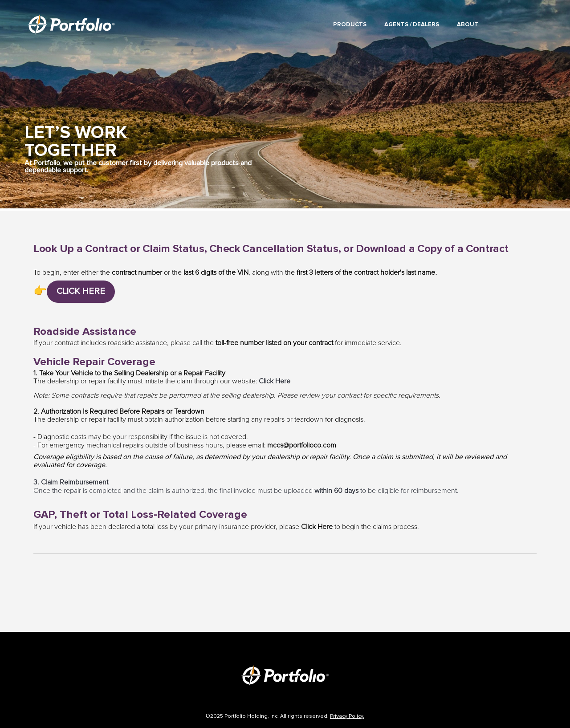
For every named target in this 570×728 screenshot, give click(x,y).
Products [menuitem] (350, 24)
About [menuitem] (468, 24)
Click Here (275, 381)
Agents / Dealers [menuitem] (412, 24)
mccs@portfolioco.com (302, 445)
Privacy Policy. (347, 716)
